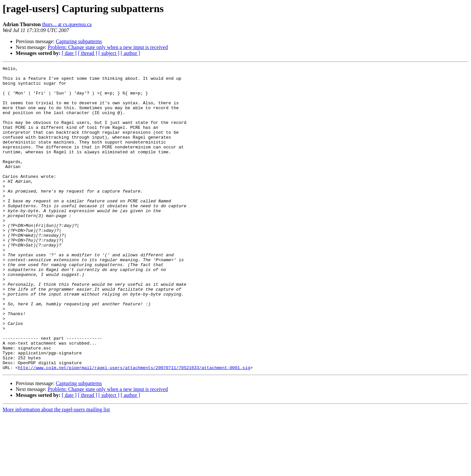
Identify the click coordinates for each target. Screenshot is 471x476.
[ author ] (131, 53)
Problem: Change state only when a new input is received (108, 47)
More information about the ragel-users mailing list (56, 470)
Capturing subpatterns (79, 41)
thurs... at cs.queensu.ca (67, 24)
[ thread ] (87, 53)
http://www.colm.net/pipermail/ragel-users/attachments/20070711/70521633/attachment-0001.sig (134, 428)
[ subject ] (109, 53)
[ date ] (69, 53)
